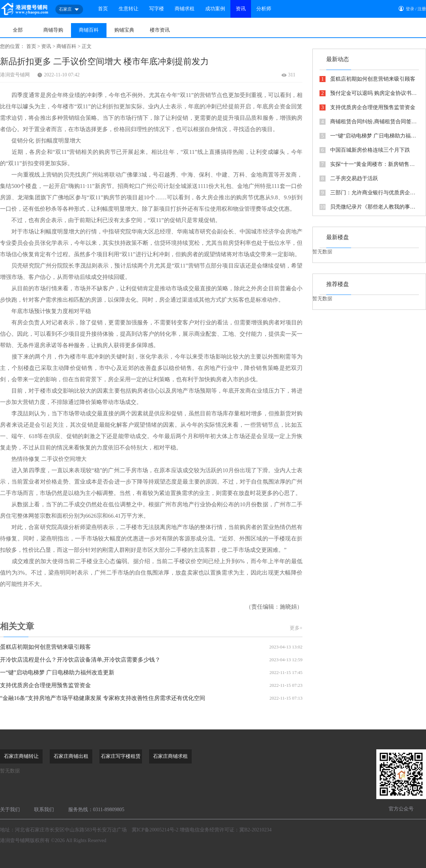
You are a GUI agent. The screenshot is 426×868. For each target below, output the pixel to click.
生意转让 (129, 9)
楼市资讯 (160, 30)
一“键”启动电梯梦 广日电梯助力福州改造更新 (151, 673)
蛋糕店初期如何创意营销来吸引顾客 (151, 647)
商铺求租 (185, 9)
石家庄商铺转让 (21, 756)
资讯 (241, 9)
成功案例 (215, 9)
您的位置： (12, 46)
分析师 (264, 9)
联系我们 (44, 810)
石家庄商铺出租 (71, 756)
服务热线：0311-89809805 (96, 810)
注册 (422, 9)
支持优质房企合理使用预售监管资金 (151, 685)
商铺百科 (89, 30)
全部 (18, 30)
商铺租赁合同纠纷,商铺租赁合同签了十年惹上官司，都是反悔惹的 (369, 122)
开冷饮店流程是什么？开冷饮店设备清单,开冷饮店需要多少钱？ (151, 660)
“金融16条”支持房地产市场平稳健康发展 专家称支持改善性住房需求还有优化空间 (151, 698)
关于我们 (10, 810)
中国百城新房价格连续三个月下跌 (365, 150)
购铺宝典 (124, 30)
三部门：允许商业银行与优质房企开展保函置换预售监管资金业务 (369, 193)
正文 (87, 46)
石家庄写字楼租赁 (121, 756)
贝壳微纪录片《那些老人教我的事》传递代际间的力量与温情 (369, 207)
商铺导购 (53, 30)
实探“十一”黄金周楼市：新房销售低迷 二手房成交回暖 (369, 164)
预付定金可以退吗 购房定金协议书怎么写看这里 (369, 93)
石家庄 (69, 10)
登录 (410, 9)
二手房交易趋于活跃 (349, 179)
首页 (103, 9)
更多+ (296, 628)
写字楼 (157, 9)
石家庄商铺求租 (170, 756)
